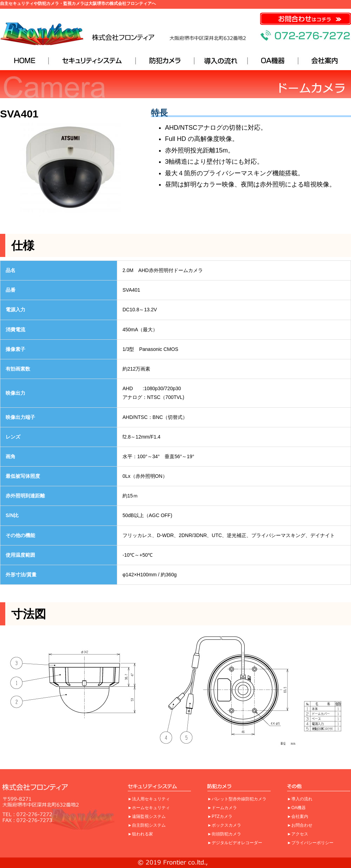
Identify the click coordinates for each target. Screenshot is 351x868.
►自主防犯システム (147, 825)
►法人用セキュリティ (149, 799)
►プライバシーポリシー (310, 843)
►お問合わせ (300, 825)
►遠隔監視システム (147, 816)
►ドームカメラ (222, 808)
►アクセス (298, 834)
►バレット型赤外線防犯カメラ (237, 799)
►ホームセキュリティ (149, 808)
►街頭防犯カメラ (224, 834)
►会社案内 (298, 816)
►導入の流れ (300, 799)
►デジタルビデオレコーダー (235, 843)
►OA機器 (296, 808)
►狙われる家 (140, 834)
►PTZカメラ (220, 816)
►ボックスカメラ (224, 825)
